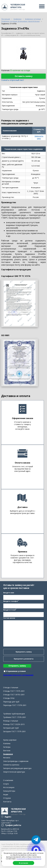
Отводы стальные (11, 687)
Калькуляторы (9, 791)
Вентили (7, 751)
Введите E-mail (10, 610)
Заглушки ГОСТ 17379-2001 (14, 731)
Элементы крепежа (11, 765)
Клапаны (7, 743)
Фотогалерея (9, 787)
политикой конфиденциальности (29, 859)
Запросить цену (39, 137)
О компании (8, 780)
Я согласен (23, 863)
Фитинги (7, 758)
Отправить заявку (17, 666)
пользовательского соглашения (18, 675)
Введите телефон (11, 601)
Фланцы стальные (11, 721)
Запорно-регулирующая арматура (17, 768)
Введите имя (9, 593)
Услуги (6, 784)
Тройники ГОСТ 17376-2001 (15, 717)
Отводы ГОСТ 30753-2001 (14, 695)
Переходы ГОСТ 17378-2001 (15, 705)
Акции (6, 794)
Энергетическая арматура (14, 772)
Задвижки (8, 754)
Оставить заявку (24, 76)
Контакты (7, 802)
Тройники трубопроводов (14, 714)
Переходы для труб (11, 702)
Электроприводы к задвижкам (16, 761)
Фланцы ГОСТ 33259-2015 (14, 724)
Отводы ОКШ (9, 698)
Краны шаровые (10, 740)
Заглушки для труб (11, 728)
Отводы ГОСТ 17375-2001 (14, 691)
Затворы (7, 747)
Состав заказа (9, 618)
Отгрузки (7, 798)
